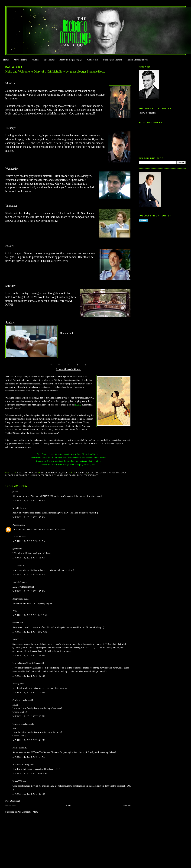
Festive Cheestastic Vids (138, 60)
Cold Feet (82, 473)
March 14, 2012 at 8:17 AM (29, 757)
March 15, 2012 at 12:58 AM (30, 774)
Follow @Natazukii (147, 113)
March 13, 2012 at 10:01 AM (30, 615)
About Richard (20, 60)
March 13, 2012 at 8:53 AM (29, 558)
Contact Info (93, 60)
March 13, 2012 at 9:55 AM (29, 591)
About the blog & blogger (71, 60)
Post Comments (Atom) (28, 812)
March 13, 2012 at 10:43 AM (30, 632)
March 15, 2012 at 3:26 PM (29, 794)
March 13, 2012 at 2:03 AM (29, 501)
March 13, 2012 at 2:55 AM (29, 517)
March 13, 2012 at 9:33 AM (29, 575)
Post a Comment (13, 801)
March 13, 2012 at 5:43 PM (29, 676)
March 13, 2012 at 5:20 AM (29, 541)
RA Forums (50, 60)
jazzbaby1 (17, 582)
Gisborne (115, 473)
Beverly (16, 683)
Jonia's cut (17, 748)
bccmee (16, 623)
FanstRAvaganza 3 (98, 473)
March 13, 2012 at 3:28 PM (29, 656)
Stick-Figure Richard (112, 60)
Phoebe (16, 525)
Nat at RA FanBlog (21, 765)
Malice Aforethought (44, 475)
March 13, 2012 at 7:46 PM (29, 716)
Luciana (16, 565)
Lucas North (23, 475)
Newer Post (11, 806)
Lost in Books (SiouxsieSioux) (26, 663)
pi (13, 491)
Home (6, 60)
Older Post (127, 806)
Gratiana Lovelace (21, 700)
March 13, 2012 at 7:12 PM (29, 693)
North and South (66, 475)
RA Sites (35, 60)
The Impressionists (88, 475)
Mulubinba (17, 508)
